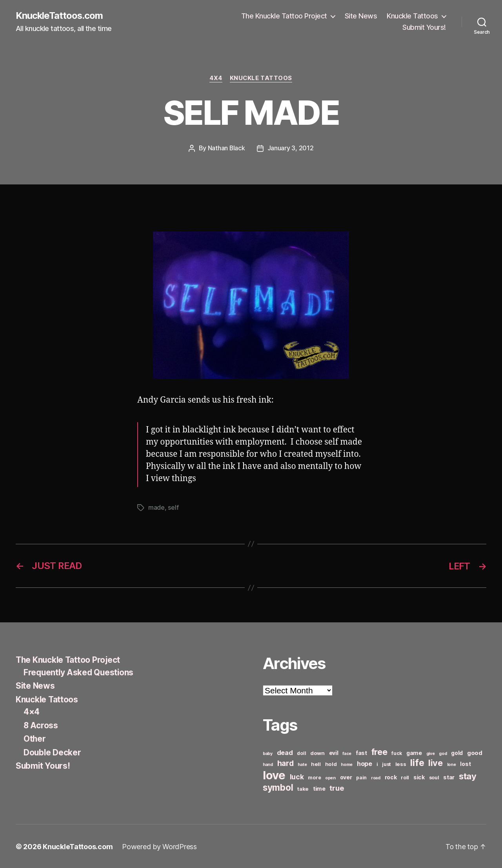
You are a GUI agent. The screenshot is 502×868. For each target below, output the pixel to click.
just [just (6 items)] (387, 763)
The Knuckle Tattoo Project (284, 16)
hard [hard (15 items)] (286, 762)
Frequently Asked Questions (80, 672)
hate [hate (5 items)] (302, 764)
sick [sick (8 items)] (419, 776)
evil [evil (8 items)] (334, 752)
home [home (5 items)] (347, 764)
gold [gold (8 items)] (457, 752)
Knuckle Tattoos (412, 16)
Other (35, 738)
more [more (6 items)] (314, 777)
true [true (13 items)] (336, 787)
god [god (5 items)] (443, 753)
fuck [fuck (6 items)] (397, 752)
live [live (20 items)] (436, 762)
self (173, 507)
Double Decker (53, 752)
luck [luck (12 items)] (297, 776)
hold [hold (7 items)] (331, 763)
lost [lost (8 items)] (465, 763)
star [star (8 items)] (449, 776)
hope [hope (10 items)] (365, 763)
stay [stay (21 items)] (468, 775)
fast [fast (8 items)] (361, 752)
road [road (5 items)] (376, 777)
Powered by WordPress (159, 846)
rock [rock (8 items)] (391, 776)
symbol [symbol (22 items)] (278, 787)
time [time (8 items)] (319, 788)
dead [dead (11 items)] (285, 752)
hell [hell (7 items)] (316, 763)
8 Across (41, 725)
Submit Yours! (424, 28)
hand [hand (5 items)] (268, 764)
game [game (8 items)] (414, 752)
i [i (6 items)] (377, 763)
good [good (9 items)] (475, 752)
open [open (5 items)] (330, 777)
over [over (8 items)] (346, 776)
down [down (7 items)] (317, 752)
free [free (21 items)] (379, 751)
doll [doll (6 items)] (301, 752)
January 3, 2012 (291, 148)
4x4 (216, 78)
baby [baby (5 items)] (268, 753)
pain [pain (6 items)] (361, 777)
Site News (361, 16)
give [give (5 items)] (431, 753)
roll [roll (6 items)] (405, 777)
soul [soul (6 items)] (434, 777)
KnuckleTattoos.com (60, 16)
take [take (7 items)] (303, 788)
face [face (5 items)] (347, 753)
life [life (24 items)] (417, 762)
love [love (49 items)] (274, 774)
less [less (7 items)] (401, 763)
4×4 (32, 711)
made (156, 507)
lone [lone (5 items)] (452, 764)
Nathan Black (226, 148)
